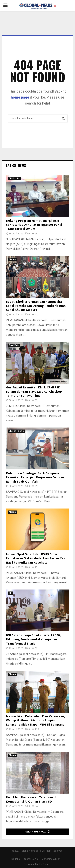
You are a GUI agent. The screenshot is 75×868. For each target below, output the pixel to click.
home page (20, 97)
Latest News (16, 165)
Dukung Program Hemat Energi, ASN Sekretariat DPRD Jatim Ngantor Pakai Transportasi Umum (34, 225)
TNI (11, 593)
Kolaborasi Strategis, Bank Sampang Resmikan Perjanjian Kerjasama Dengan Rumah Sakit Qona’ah (35, 477)
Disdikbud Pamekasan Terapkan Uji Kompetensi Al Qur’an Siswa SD (32, 800)
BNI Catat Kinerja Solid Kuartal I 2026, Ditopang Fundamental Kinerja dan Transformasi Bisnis (33, 639)
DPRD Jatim (14, 178)
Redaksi (16, 859)
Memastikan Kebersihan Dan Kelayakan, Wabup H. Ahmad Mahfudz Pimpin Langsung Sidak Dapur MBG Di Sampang (35, 721)
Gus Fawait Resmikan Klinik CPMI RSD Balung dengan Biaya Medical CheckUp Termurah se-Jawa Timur (34, 392)
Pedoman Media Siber (36, 864)
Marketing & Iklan (51, 859)
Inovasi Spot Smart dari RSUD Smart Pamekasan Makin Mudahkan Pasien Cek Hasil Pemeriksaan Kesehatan (36, 558)
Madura (13, 259)
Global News (31, 859)
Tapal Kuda (14, 345)
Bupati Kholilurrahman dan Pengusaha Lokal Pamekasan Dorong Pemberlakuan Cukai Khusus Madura (36, 306)
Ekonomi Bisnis (16, 431)
